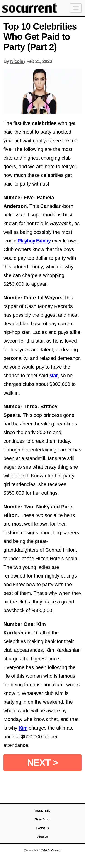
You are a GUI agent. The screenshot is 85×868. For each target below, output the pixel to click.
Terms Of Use (42, 820)
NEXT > (42, 763)
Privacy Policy (42, 811)
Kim (23, 728)
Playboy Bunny (34, 241)
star (53, 375)
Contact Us (42, 828)
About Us (42, 837)
